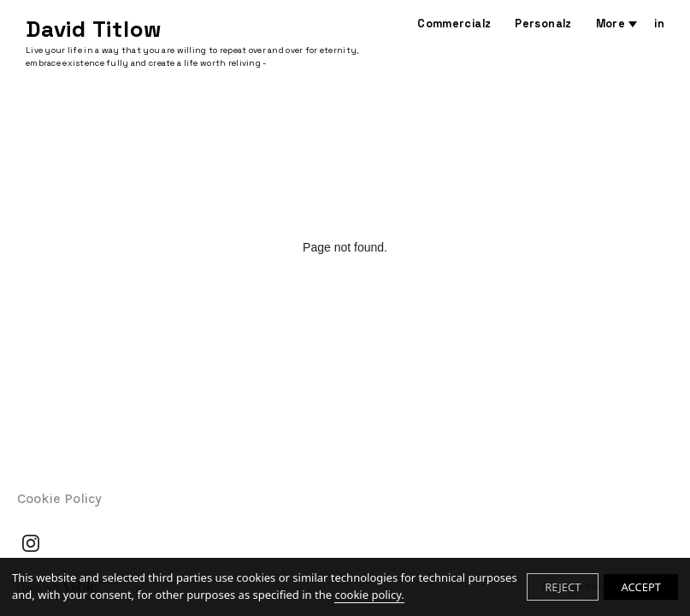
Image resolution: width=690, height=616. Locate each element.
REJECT (563, 587)
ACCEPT (641, 587)
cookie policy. (369, 595)
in (659, 24)
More (611, 24)
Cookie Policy (59, 498)
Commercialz (454, 24)
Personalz (543, 24)
